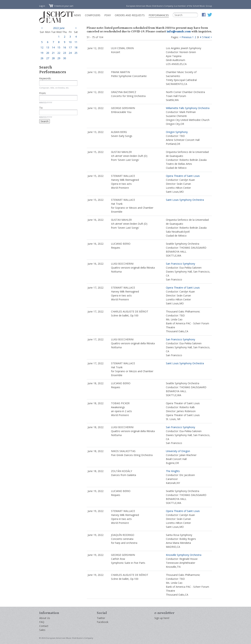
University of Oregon (178, 451)
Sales (42, 630)
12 (42, 47)
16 (65, 47)
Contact (44, 626)
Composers (93, 15)
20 (48, 53)
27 (48, 58)
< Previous (186, 37)
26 (42, 58)
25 (76, 53)
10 (70, 42)
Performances (159, 15)
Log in (42, 6)
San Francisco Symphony (180, 264)
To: (41, 108)
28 (53, 58)
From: (43, 93)
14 (53, 47)
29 (59, 58)
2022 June (59, 28)
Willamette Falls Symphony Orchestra (188, 108)
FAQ (42, 622)
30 (65, 58)
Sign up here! (162, 618)
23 (65, 53)
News (77, 15)
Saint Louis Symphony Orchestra (185, 200)
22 (59, 53)
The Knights (173, 471)
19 (42, 53)
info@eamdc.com (179, 31)
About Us (45, 618)
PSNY (108, 15)
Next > (208, 37)
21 (53, 53)
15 (59, 47)
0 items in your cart (61, 6)
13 (48, 47)
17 (70, 47)
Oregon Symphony (177, 132)
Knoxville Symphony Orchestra (184, 555)
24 (70, 53)
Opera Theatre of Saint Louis (183, 176)
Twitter (101, 618)
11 (76, 42)
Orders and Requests (130, 15)
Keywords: (45, 78)
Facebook (103, 622)
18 (76, 47)
